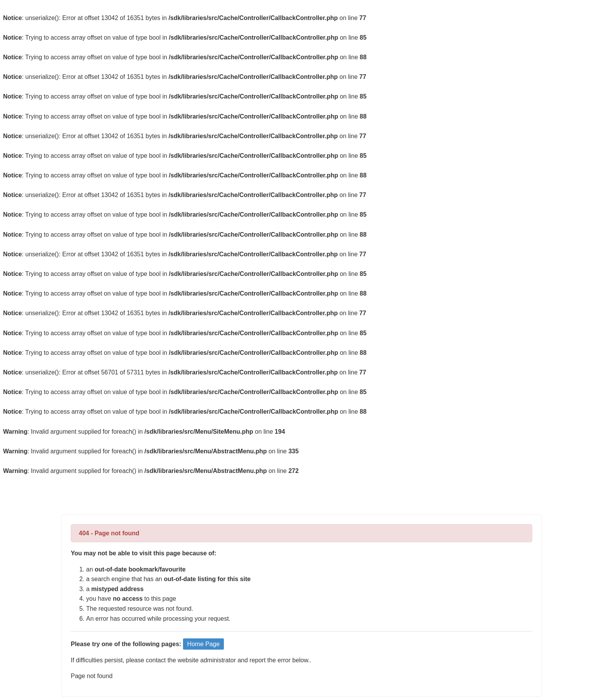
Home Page (204, 644)
